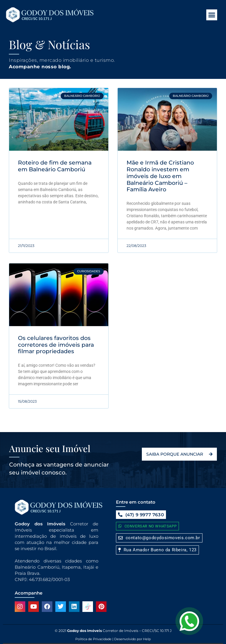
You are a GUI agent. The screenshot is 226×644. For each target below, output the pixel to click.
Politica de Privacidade (93, 639)
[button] (212, 15)
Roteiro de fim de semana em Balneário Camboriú (55, 166)
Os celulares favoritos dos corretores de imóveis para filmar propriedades (56, 345)
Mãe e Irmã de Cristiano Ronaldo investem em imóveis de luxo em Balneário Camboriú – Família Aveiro (160, 176)
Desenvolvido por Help (132, 639)
